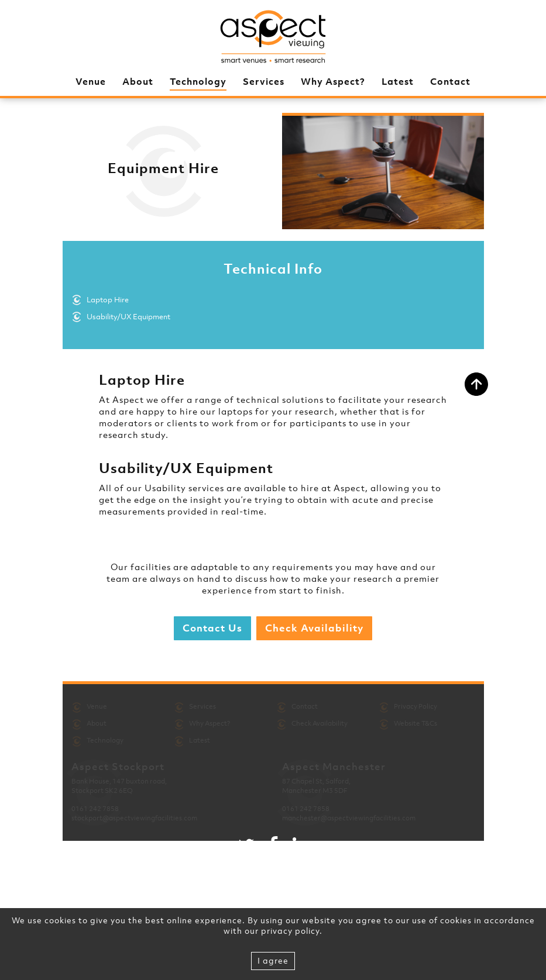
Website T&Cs (415, 723)
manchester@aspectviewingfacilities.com (349, 818)
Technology (198, 81)
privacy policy (290, 931)
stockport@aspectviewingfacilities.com (134, 818)
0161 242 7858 (95, 809)
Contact (450, 81)
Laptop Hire (108, 300)
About (138, 81)
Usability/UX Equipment (128, 317)
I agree (273, 960)
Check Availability (314, 628)
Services (264, 81)
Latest (398, 81)
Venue (91, 81)
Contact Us (212, 628)
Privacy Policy (415, 706)
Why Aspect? (333, 81)
